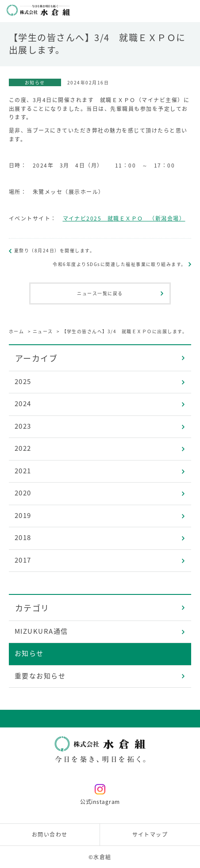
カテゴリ (32, 608)
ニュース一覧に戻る (100, 293)
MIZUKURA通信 (41, 631)
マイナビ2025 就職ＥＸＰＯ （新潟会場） (124, 218)
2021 (23, 471)
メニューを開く (189, 11)
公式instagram (100, 795)
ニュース (43, 331)
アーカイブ (37, 358)
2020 (23, 493)
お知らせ (29, 653)
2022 (23, 448)
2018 (23, 537)
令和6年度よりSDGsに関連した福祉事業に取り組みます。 (119, 264)
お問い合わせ (50, 834)
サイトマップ (150, 834)
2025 (23, 381)
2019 (23, 515)
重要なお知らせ (40, 676)
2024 (23, 404)
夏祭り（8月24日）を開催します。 (55, 250)
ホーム (17, 331)
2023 (23, 426)
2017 (23, 560)
